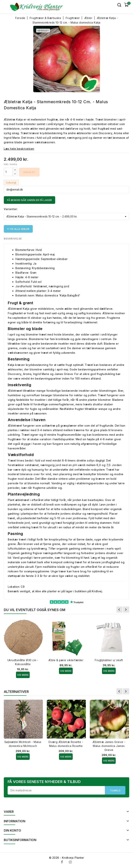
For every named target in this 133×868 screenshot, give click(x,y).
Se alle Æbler (18, 229)
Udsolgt (29, 172)
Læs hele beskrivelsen (19, 149)
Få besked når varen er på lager (29, 200)
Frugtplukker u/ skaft (109, 660)
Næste (126, 610)
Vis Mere (23, 675)
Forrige (119, 610)
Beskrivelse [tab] (13, 239)
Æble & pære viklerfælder (66, 660)
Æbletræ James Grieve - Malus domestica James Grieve (109, 746)
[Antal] (8, 172)
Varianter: (11, 209)
